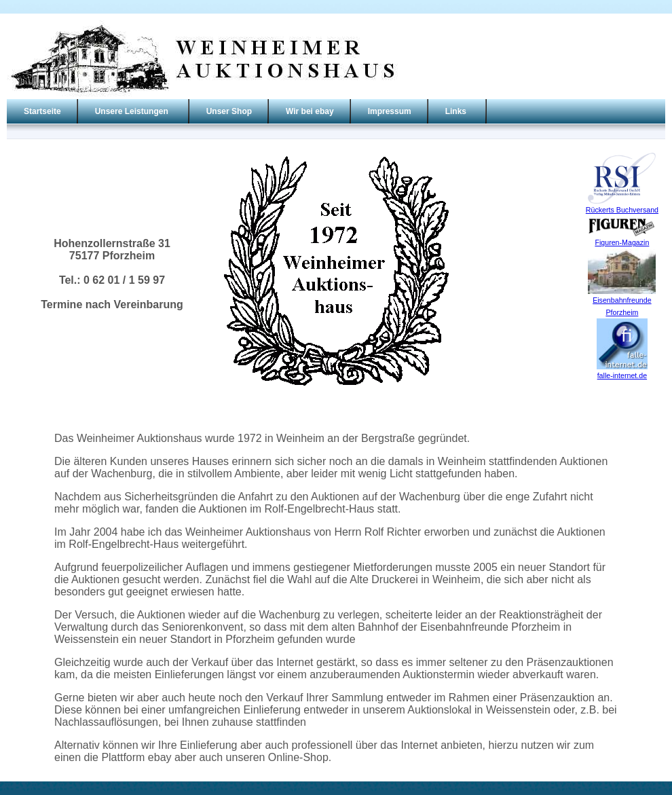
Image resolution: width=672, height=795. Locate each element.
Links (456, 111)
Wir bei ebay (310, 111)
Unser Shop (229, 111)
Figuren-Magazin (622, 242)
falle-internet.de (622, 375)
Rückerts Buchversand (622, 210)
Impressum (390, 111)
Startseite (42, 111)
